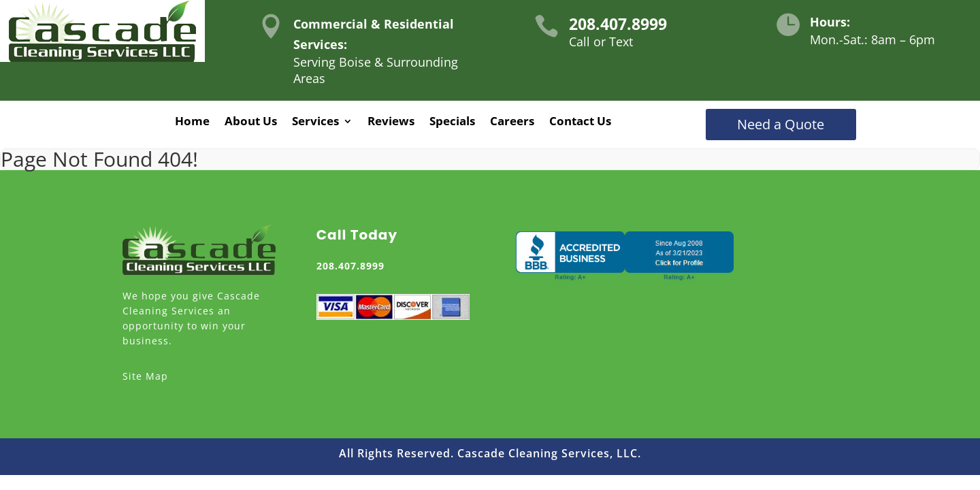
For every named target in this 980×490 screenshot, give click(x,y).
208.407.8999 (618, 24)
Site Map (145, 376)
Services (315, 122)
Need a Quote (781, 124)
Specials (452, 122)
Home (192, 122)
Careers (512, 122)
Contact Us (580, 122)
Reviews (391, 122)
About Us (251, 122)
